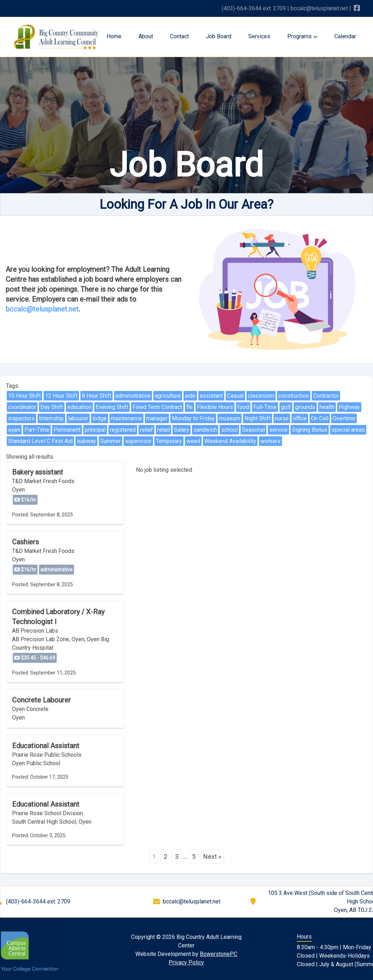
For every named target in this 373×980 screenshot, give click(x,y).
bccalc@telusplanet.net (319, 8)
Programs (302, 36)
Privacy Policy (186, 962)
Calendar (345, 36)
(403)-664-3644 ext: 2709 (254, 8)
